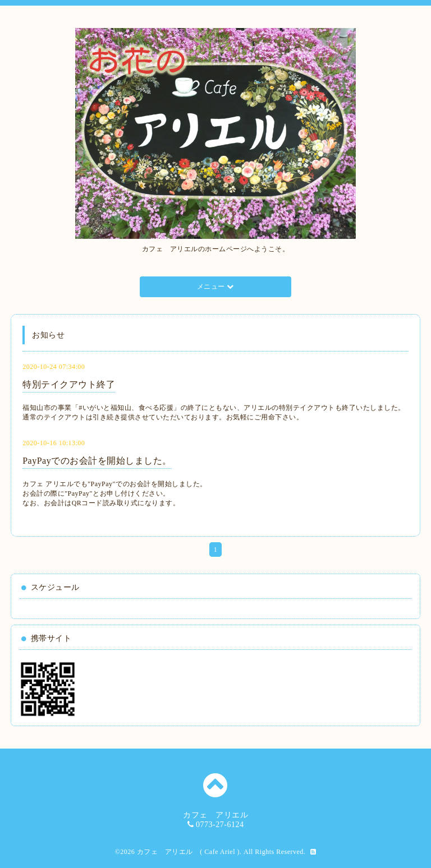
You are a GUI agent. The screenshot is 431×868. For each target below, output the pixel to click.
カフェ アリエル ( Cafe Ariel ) (188, 852)
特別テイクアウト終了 (69, 384)
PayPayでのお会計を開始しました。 (97, 461)
